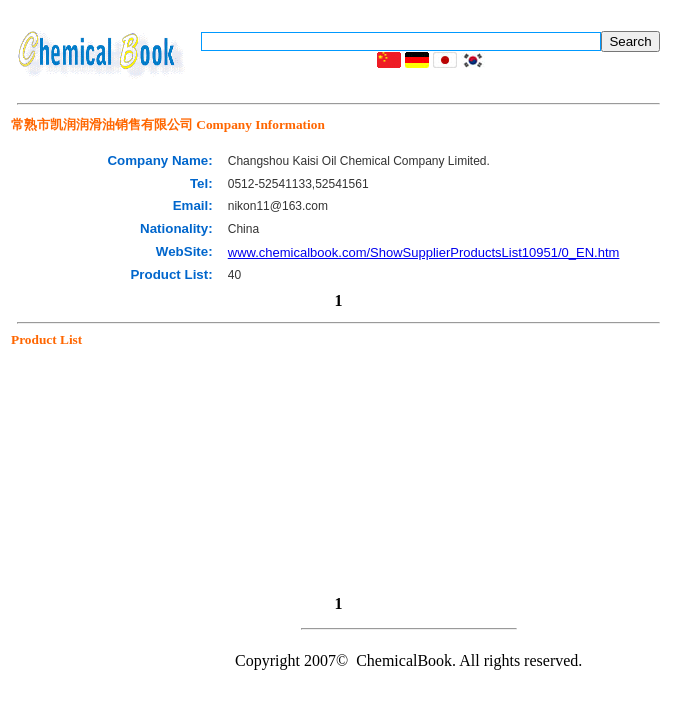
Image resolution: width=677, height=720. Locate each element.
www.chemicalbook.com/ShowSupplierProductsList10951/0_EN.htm (424, 252)
